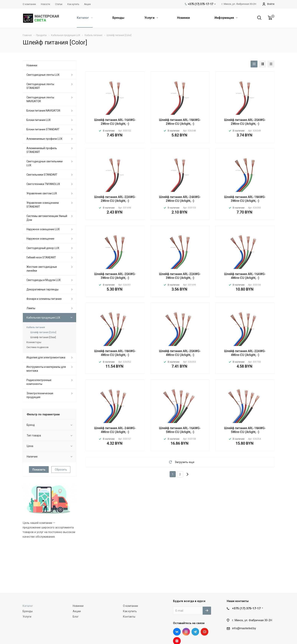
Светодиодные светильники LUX (45, 163)
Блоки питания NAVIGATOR (43, 111)
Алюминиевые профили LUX (44, 139)
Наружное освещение (40, 239)
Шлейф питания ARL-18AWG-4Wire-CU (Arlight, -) (115, 353)
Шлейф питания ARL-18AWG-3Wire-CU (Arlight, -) (245, 199)
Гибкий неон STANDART (41, 257)
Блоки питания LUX (39, 120)
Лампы (31, 308)
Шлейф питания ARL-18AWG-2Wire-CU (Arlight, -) (180, 122)
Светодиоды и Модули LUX (44, 280)
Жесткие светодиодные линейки (42, 269)
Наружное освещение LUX (43, 229)
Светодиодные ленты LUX (43, 75)
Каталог (85, 18)
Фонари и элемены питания (44, 299)
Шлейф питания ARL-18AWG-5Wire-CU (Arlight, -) (245, 430)
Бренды (118, 18)
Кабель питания (36, 327)
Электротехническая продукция (40, 395)
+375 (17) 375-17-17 (246, 608)
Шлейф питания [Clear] (43, 337)
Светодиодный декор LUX (43, 248)
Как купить (130, 611)
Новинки (183, 18)
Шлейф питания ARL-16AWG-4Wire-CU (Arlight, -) (245, 276)
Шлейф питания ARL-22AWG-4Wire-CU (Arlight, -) (245, 353)
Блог (76, 617)
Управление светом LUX (42, 193)
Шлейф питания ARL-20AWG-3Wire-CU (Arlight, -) (115, 276)
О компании (130, 606)
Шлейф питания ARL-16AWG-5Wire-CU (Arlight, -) (180, 430)
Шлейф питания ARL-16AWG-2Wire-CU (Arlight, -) (115, 122)
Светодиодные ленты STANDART (40, 86)
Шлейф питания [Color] (43, 332)
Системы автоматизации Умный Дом (47, 218)
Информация (226, 18)
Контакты (129, 617)
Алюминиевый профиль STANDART (42, 150)
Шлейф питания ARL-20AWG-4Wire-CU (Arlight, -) (180, 353)
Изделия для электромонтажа (46, 357)
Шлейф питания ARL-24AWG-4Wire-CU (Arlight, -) (115, 430)
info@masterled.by (244, 628)
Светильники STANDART (42, 175)
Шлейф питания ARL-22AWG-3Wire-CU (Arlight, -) (180, 276)
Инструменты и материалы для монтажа (46, 369)
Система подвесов (38, 347)
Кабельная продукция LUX (43, 318)
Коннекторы (34, 342)
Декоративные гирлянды (42, 289)
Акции (77, 611)
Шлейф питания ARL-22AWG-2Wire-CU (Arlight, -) (115, 199)
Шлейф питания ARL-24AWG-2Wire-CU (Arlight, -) (180, 199)
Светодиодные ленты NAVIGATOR (40, 99)
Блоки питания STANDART (43, 129)
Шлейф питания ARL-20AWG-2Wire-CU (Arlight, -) (245, 122)
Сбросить (61, 470)
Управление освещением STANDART (43, 205)
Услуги (151, 18)
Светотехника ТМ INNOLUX (43, 184)
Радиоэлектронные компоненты (39, 382)
